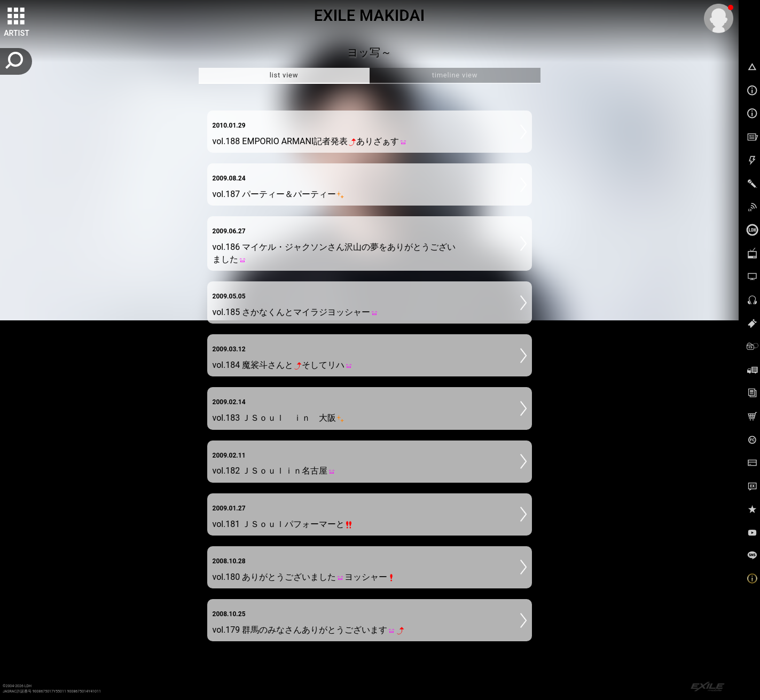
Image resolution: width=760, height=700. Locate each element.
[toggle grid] (17, 17)
